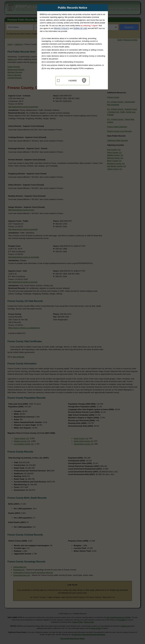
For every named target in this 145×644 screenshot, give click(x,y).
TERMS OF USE (80, 28)
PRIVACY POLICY (61, 28)
